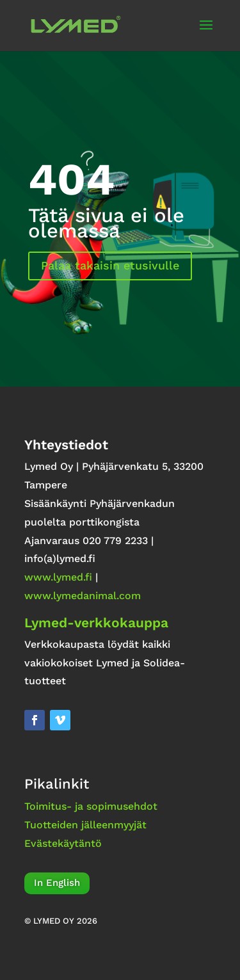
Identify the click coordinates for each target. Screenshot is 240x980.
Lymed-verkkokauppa (96, 623)
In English (57, 883)
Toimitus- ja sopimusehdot (91, 806)
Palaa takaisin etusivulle (110, 265)
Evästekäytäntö (63, 843)
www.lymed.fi (58, 577)
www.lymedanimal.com (83, 596)
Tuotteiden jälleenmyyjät (85, 825)
